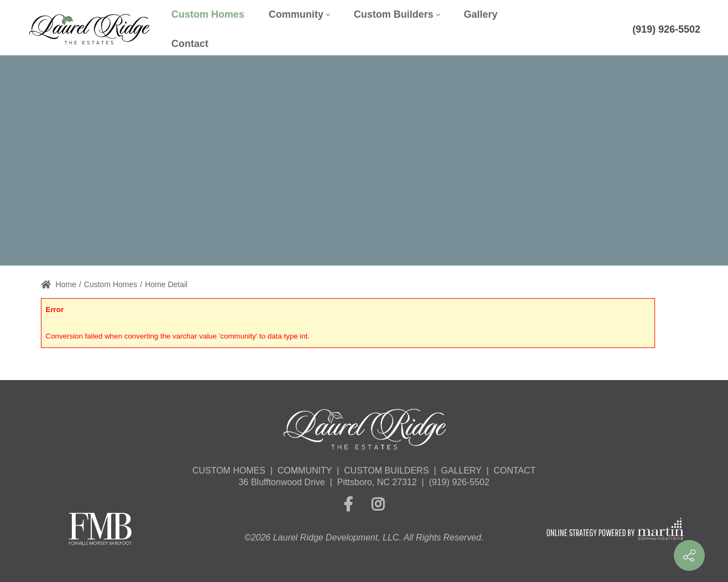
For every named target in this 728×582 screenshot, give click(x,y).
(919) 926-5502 (666, 29)
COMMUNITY (305, 471)
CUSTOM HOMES (229, 471)
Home (59, 284)
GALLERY (461, 471)
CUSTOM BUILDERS (386, 471)
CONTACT (515, 471)
